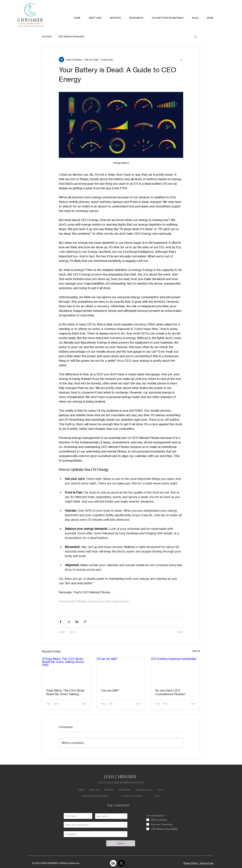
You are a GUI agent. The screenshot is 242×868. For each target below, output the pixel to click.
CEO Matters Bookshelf (71, 36)
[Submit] (121, 843)
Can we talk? (110, 690)
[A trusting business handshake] (176, 671)
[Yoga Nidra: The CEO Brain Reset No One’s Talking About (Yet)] (66, 671)
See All (196, 651)
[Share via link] (85, 622)
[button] (196, 36)
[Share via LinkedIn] (77, 622)
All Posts (47, 36)
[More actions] (181, 60)
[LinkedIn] (113, 863)
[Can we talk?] (121, 671)
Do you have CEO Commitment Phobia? (170, 692)
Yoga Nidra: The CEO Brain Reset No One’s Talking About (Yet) (65, 692)
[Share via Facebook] (60, 622)
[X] (121, 863)
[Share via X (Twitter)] (69, 622)
